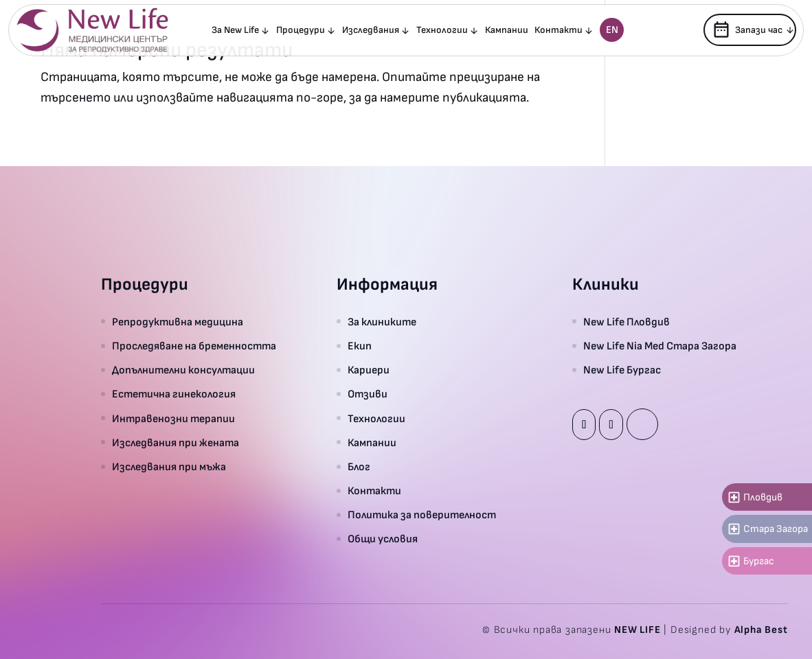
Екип (360, 346)
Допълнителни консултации (183, 370)
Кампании (507, 31)
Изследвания (371, 31)
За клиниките (382, 322)
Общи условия (383, 539)
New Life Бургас (622, 370)
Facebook (584, 425)
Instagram (611, 425)
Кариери (369, 370)
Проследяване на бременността (194, 346)
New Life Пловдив (627, 322)
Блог (359, 467)
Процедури (301, 31)
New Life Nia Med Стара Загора (660, 346)
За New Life (235, 31)
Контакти (559, 31)
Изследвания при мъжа (169, 467)
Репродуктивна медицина (178, 322)
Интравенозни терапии (173, 419)
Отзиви (368, 394)
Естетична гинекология (174, 394)
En (612, 30)
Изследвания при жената (176, 443)
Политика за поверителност (422, 515)
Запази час (747, 30)
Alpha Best (761, 630)
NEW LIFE (637, 630)
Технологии (442, 31)
